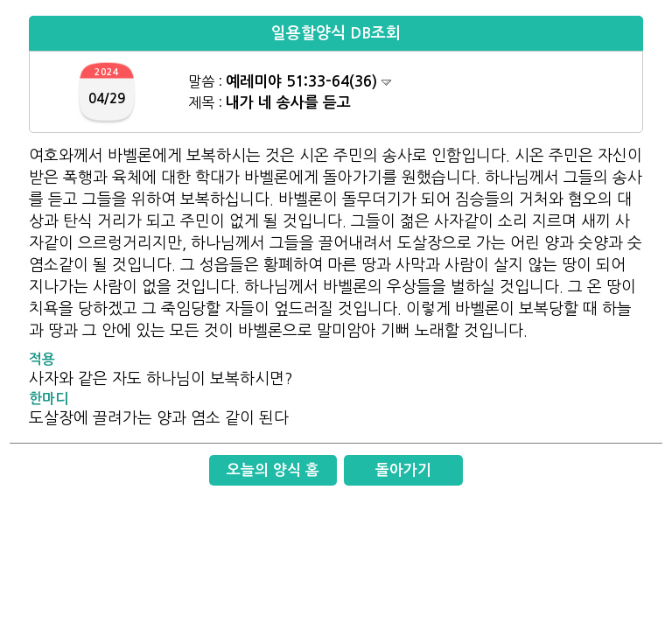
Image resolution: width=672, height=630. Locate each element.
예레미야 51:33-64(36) (308, 82)
